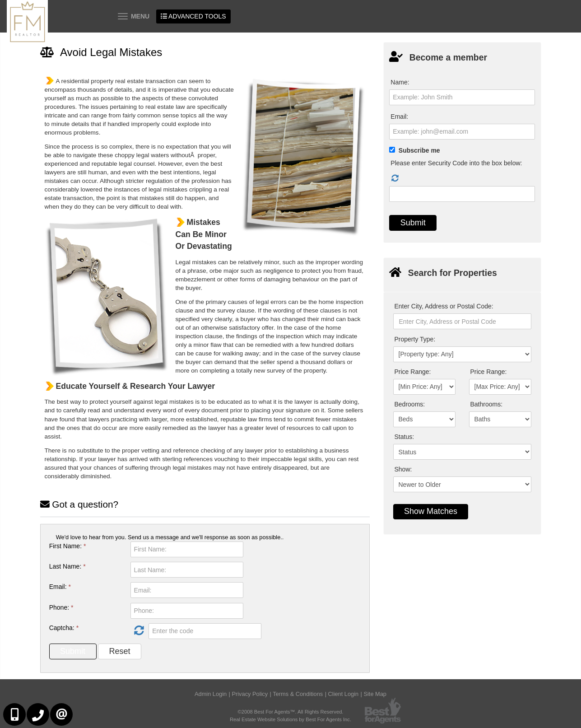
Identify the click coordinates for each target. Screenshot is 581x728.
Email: (60, 587)
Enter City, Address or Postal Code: (444, 306)
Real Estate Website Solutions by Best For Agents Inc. (290, 719)
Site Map (375, 694)
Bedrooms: (410, 404)
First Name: (68, 546)
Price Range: (413, 372)
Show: (403, 469)
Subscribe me (419, 150)
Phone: (61, 607)
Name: (400, 82)
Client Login (344, 694)
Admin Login (211, 694)
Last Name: (67, 566)
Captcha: (64, 628)
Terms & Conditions (298, 694)
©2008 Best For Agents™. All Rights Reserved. (291, 712)
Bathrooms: (487, 404)
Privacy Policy (250, 694)
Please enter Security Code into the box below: (456, 163)
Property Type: (415, 339)
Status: (404, 437)
